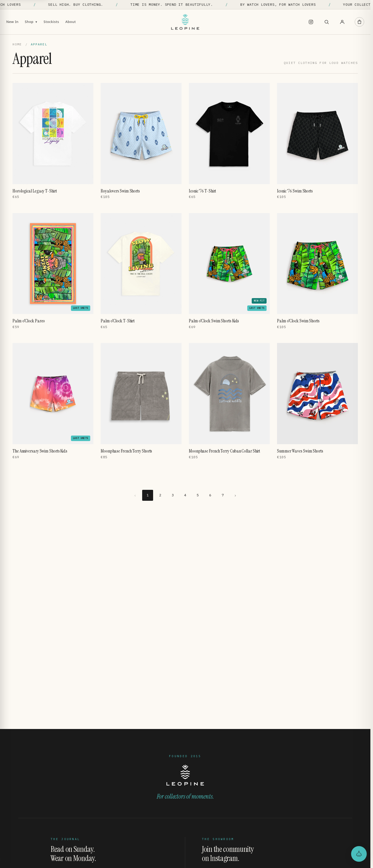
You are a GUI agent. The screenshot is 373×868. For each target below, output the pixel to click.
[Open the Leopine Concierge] (359, 854)
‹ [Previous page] (135, 495)
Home (17, 44)
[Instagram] (311, 22)
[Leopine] (185, 22)
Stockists (51, 22)
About (71, 22)
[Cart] (359, 22)
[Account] (342, 22)
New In (12, 22)
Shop (31, 22)
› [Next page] (235, 495)
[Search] (327, 22)
